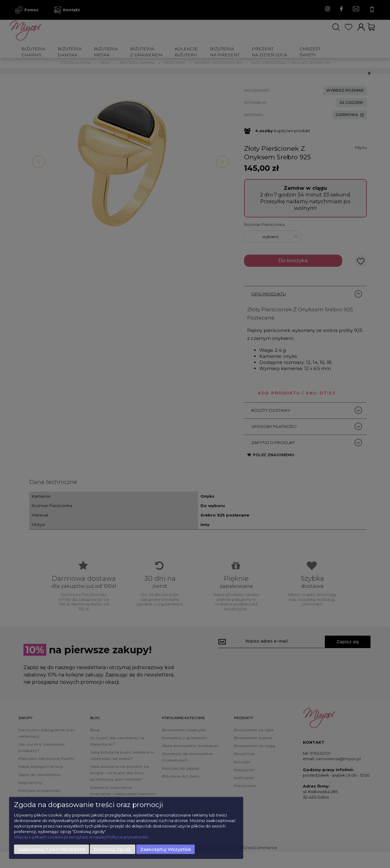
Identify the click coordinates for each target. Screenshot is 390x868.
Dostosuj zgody (113, 849)
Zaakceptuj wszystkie (166, 849)
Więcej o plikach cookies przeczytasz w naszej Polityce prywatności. (81, 837)
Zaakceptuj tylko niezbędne (52, 849)
